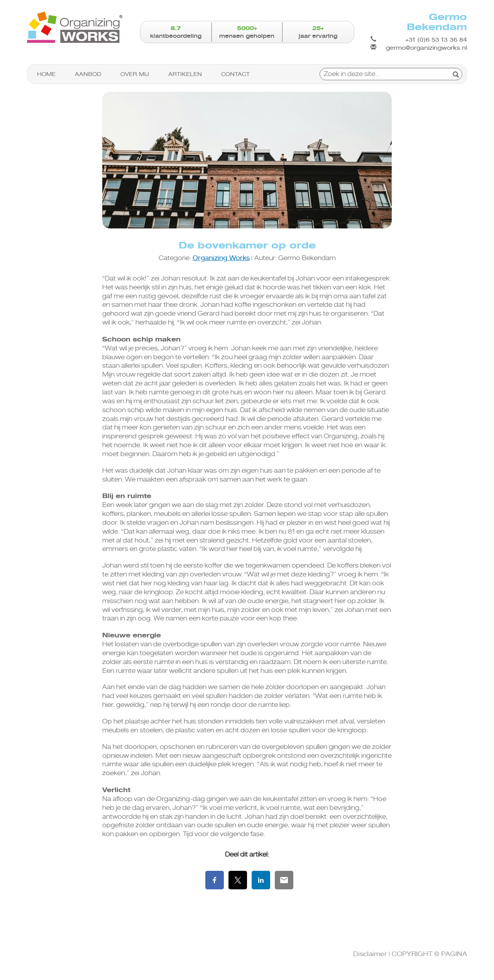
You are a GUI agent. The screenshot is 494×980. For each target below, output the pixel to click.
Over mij (135, 74)
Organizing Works (221, 258)
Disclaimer (370, 954)
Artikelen (185, 74)
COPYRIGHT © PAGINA (429, 954)
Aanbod (88, 74)
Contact (235, 74)
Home (46, 74)
